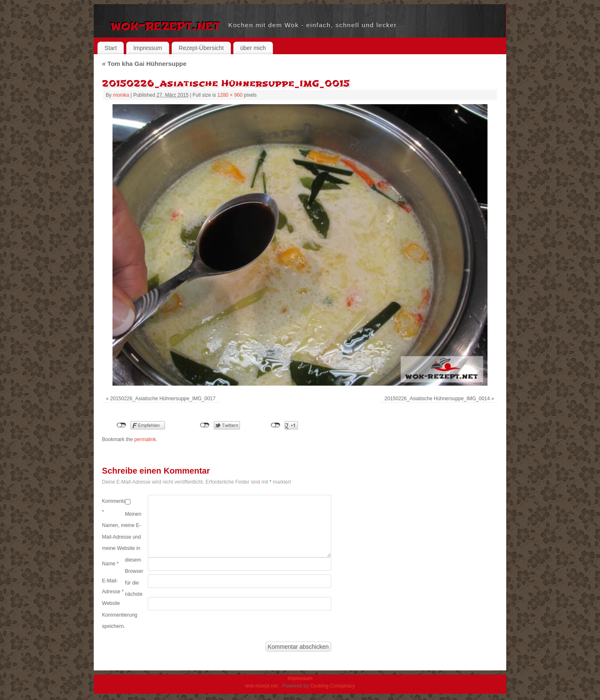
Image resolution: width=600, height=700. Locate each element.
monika (121, 95)
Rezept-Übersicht (201, 48)
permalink (145, 439)
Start (111, 48)
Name (110, 564)
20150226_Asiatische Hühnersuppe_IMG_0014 (437, 399)
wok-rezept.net (165, 25)
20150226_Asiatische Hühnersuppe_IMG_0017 (163, 399)
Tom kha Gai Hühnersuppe (144, 64)
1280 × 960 (230, 95)
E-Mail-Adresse (113, 586)
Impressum (148, 48)
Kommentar (114, 507)
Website (111, 603)
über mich (253, 48)
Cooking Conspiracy (332, 686)
